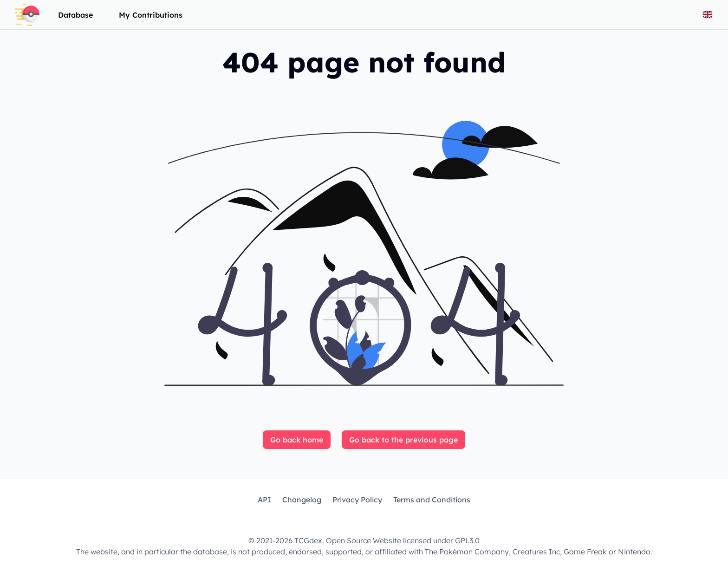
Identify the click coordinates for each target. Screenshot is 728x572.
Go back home (297, 440)
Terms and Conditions (432, 500)
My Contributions (151, 15)
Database (75, 15)
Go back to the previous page (403, 440)
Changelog (302, 500)
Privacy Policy (357, 500)
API (264, 500)
